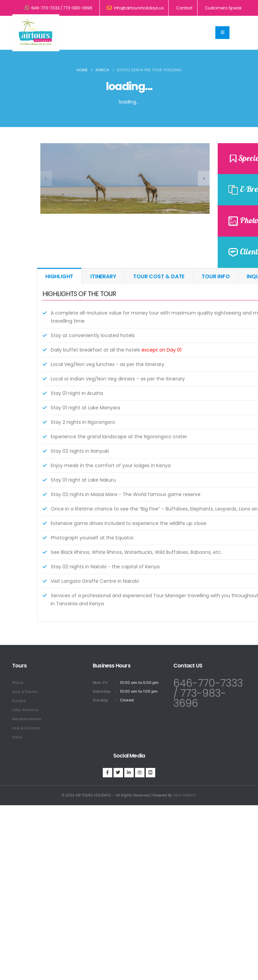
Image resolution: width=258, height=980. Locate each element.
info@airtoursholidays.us (135, 8)
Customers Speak (223, 8)
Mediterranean (27, 718)
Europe (19, 700)
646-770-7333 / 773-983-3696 (59, 8)
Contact (184, 8)
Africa (102, 70)
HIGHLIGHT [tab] (59, 276)
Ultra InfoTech (185, 793)
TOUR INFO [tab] (216, 276)
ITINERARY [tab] (103, 276)
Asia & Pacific (25, 691)
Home (82, 70)
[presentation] (46, 178)
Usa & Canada (27, 726)
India (17, 735)
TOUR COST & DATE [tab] (159, 276)
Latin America (25, 709)
